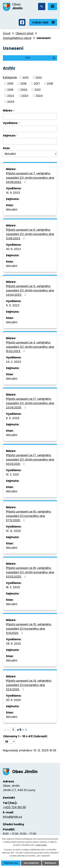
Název (8, 110)
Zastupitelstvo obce (17, 38)
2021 (38, 90)
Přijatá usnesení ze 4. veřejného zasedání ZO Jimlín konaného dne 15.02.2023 (30, 347)
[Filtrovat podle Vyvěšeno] (30, 129)
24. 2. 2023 (13, 362)
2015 (10, 84)
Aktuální (12, 209)
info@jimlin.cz (12, 817)
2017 (37, 84)
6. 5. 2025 (13, 418)
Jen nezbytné (31, 863)
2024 (39, 96)
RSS (40, 58)
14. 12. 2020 (13, 531)
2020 (24, 90)
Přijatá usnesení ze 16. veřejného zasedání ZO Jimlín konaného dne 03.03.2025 (30, 572)
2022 (11, 96)
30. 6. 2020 (13, 700)
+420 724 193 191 (14, 807)
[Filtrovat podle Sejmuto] (30, 141)
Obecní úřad (24, 33)
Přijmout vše (11, 863)
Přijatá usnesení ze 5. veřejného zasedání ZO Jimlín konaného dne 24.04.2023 (30, 290)
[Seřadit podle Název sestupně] (14, 111)
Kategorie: (10, 77)
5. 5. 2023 (13, 305)
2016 (24, 84)
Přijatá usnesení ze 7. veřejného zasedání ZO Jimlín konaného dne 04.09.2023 (30, 178)
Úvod (7, 33)
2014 (39, 77)
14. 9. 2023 (13, 193)
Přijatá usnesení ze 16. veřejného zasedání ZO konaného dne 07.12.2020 (29, 516)
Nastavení (50, 863)
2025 (11, 102)
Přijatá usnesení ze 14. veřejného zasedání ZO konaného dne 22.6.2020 (29, 685)
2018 (50, 84)
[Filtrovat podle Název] (30, 116)
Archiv (9, 68)
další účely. (42, 845)
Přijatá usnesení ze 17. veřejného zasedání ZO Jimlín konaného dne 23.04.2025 (30, 403)
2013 (25, 77)
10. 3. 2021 (12, 474)
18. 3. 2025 (13, 587)
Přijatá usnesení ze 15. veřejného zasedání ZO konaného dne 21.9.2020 (29, 629)
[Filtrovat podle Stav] (30, 154)
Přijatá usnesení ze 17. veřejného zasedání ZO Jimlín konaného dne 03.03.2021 (30, 460)
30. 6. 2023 (13, 249)
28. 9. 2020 (13, 644)
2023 (25, 96)
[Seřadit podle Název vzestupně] (14, 110)
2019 (10, 90)
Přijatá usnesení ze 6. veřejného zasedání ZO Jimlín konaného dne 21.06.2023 (30, 234)
